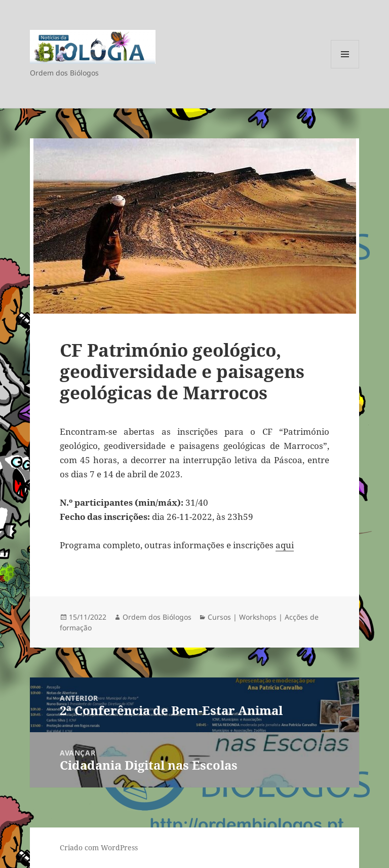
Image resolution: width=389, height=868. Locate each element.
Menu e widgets (345, 68)
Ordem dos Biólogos (157, 617)
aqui (285, 545)
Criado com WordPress (99, 847)
